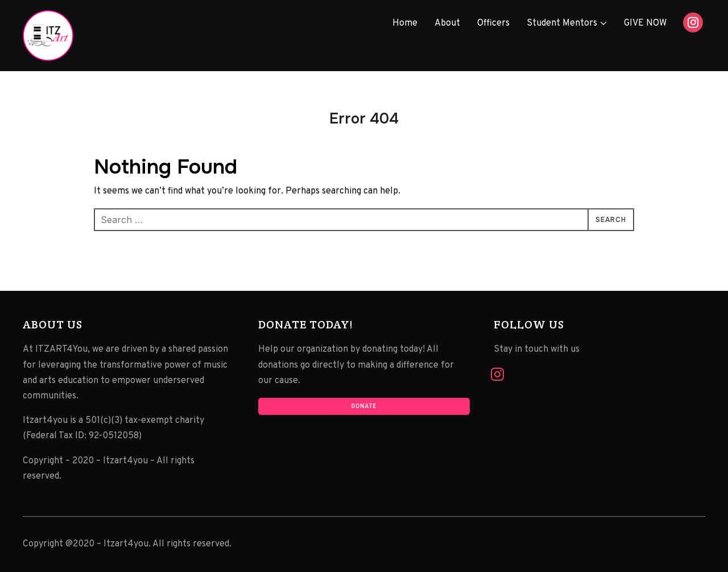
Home (405, 23)
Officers (493, 23)
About (447, 23)
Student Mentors (562, 23)
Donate (364, 406)
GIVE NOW (645, 23)
